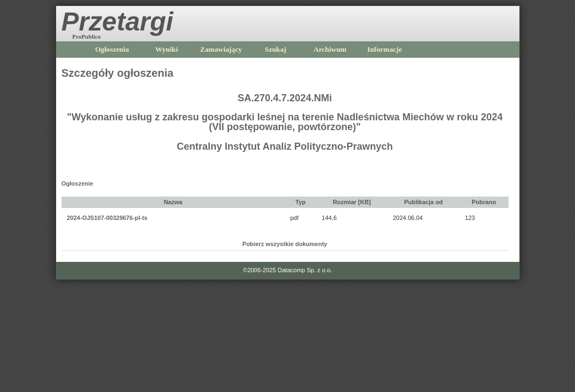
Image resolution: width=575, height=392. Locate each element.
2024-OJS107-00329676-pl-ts (107, 218)
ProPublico (87, 36)
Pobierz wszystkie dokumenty (285, 244)
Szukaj (276, 49)
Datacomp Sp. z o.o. (305, 270)
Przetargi (117, 22)
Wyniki (167, 49)
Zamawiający (221, 49)
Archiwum (330, 49)
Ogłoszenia (112, 49)
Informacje (385, 49)
